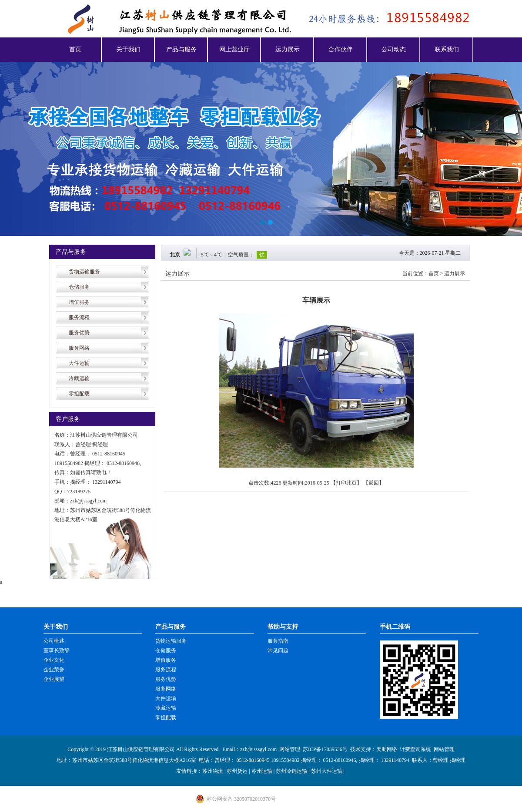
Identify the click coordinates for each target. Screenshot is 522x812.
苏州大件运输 (327, 771)
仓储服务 (79, 287)
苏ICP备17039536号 (325, 749)
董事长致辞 (57, 650)
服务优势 (79, 333)
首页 (75, 49)
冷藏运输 (79, 378)
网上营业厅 (234, 49)
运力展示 (288, 49)
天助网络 (387, 749)
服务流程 (79, 317)
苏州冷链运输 (291, 771)
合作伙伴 (341, 49)
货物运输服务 (84, 272)
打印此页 (346, 483)
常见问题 (278, 650)
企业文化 (54, 660)
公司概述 (54, 641)
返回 (374, 483)
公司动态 (394, 49)
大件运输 (79, 363)
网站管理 (290, 749)
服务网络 (79, 348)
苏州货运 (237, 771)
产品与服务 (181, 49)
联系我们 (447, 49)
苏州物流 (213, 771)
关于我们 (128, 49)
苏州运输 (262, 771)
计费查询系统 (415, 749)
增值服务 (79, 302)
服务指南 (278, 641)
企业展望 (54, 679)
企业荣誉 (54, 670)
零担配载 (79, 394)
